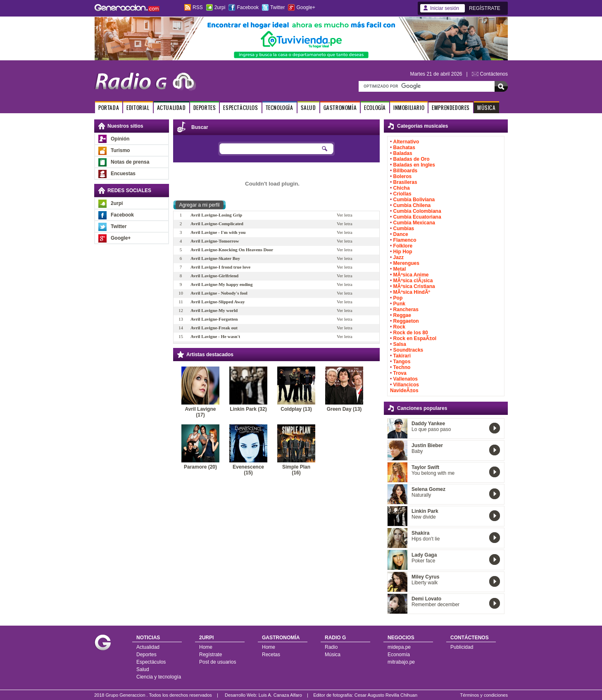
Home (206, 647)
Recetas (271, 655)
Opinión (120, 139)
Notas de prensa (130, 162)
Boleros (403, 176)
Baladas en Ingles (414, 165)
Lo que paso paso (431, 429)
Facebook (248, 7)
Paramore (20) (200, 467)
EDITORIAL (138, 108)
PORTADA (109, 108)
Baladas (403, 153)
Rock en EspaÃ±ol (415, 338)
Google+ (306, 7)
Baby (417, 451)
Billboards (406, 171)
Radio (331, 647)
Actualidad (148, 647)
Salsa (400, 344)
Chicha (402, 188)
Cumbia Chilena (412, 205)
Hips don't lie (426, 539)
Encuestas (123, 174)
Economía (399, 655)
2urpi (220, 7)
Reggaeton (406, 321)
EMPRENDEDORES (451, 108)
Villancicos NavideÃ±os (405, 388)
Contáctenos (494, 74)
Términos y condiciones (484, 695)
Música (333, 655)
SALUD (308, 108)
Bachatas (404, 148)
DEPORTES (205, 108)
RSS (198, 7)
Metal (400, 269)
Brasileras (405, 182)
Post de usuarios (218, 662)
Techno (402, 367)
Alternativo (406, 142)
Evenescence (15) (248, 470)
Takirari (402, 356)
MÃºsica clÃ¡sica (413, 281)
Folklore (403, 246)
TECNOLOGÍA (280, 108)
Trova (400, 373)
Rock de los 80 (411, 333)
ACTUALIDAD (171, 108)
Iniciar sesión (445, 8)
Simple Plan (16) (296, 470)
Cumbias (404, 229)
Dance (401, 234)
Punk (399, 304)
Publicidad (462, 647)
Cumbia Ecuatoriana (417, 217)
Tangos (402, 362)
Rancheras (406, 310)
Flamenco (405, 240)
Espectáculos (151, 662)
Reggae (402, 315)
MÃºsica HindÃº (412, 292)
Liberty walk (425, 583)
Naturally (421, 495)
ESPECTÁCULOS (240, 108)
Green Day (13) (344, 409)
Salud (143, 669)
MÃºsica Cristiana (414, 286)
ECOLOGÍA (375, 108)
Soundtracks (408, 350)
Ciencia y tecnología (159, 677)
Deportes (146, 655)
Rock (399, 327)
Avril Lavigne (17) (201, 412)
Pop (398, 298)
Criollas (402, 194)
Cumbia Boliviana (414, 200)
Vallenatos (406, 379)
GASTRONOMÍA (340, 108)
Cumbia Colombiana (417, 211)
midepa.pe (399, 647)
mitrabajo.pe (401, 662)
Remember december (435, 605)
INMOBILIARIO (409, 108)
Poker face (423, 561)
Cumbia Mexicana (414, 223)
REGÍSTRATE (485, 8)
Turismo (120, 150)
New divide (424, 517)
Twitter (277, 7)
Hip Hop (403, 252)
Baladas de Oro (412, 159)
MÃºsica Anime (411, 275)
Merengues (406, 263)
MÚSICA (487, 108)
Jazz (399, 257)
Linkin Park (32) (248, 409)
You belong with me (433, 473)
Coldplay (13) (296, 409)
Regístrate (211, 655)
